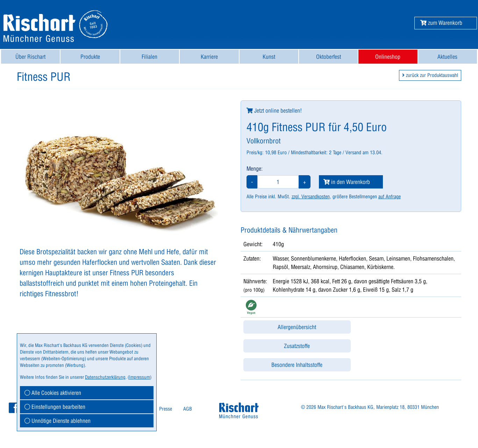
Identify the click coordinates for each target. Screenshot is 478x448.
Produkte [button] (90, 57)
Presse (166, 409)
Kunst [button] (269, 57)
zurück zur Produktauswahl (430, 75)
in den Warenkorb (347, 182)
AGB (188, 409)
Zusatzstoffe (297, 346)
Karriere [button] (209, 57)
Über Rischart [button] (30, 57)
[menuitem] (30, 57)
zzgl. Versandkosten (311, 197)
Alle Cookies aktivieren (53, 393)
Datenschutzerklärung (105, 377)
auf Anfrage (390, 197)
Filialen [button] (149, 57)
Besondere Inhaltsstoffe (297, 365)
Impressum (140, 377)
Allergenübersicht (297, 327)
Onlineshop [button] (388, 57)
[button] (441, 23)
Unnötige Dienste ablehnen (58, 421)
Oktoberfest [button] (329, 57)
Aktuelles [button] (447, 57)
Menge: (255, 169)
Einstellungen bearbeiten (55, 407)
